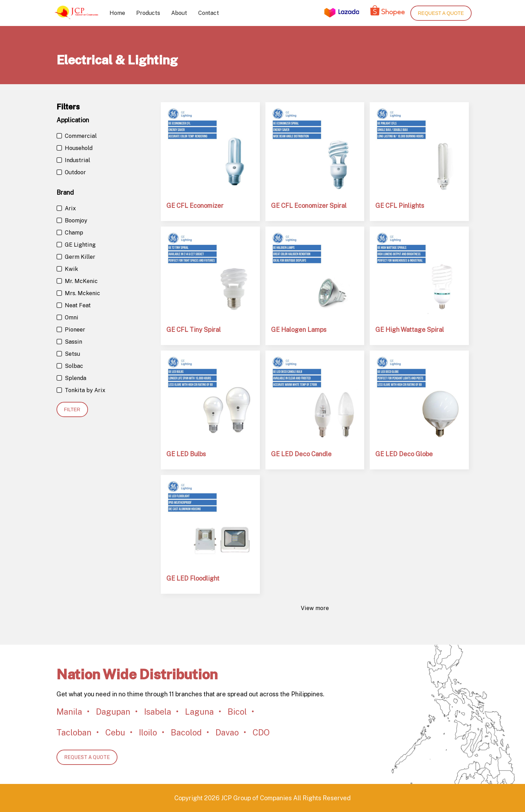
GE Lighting (76, 245)
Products (148, 13)
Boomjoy (72, 220)
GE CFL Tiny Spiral (194, 330)
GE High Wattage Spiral (410, 330)
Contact (209, 13)
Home (117, 13)
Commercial (77, 136)
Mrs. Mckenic (78, 293)
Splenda (71, 378)
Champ (70, 233)
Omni (67, 317)
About (179, 13)
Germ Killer (76, 257)
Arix (66, 208)
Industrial (73, 160)
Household (75, 148)
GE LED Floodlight (193, 578)
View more (315, 608)
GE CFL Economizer (195, 206)
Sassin (69, 342)
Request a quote (441, 13)
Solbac (70, 366)
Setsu (68, 354)
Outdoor (71, 172)
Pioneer (71, 330)
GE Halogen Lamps (299, 330)
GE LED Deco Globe (404, 454)
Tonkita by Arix (81, 390)
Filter (72, 409)
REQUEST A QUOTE (87, 757)
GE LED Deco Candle (301, 454)
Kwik (67, 269)
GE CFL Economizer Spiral (309, 206)
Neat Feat (74, 305)
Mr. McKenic (77, 281)
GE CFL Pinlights (400, 206)
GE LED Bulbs (186, 454)
